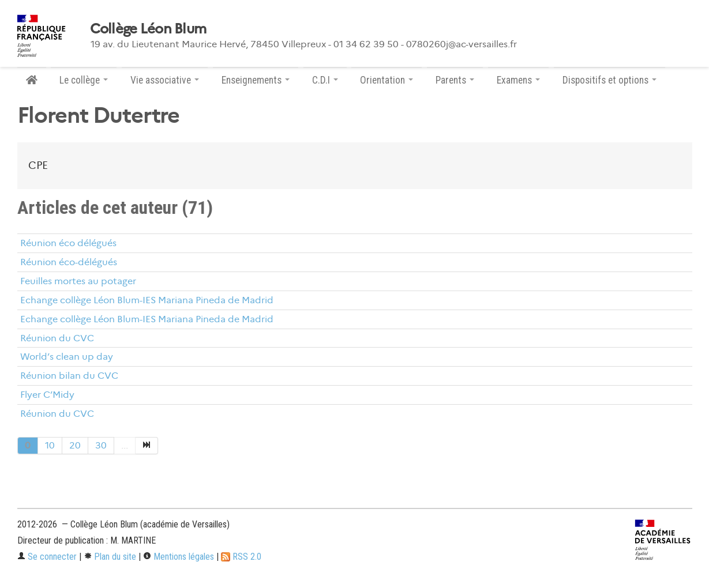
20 (75, 445)
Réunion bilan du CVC (69, 376)
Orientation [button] (387, 80)
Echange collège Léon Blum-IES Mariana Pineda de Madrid (147, 300)
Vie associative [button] (165, 80)
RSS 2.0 (241, 557)
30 (101, 445)
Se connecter (47, 557)
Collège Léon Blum (148, 29)
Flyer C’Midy (47, 395)
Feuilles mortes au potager (78, 281)
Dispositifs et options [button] (609, 80)
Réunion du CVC (57, 338)
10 (50, 445)
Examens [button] (518, 80)
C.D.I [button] (325, 80)
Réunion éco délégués (68, 243)
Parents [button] (455, 80)
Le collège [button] (84, 80)
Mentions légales (179, 557)
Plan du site (110, 557)
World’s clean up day (67, 357)
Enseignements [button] (256, 80)
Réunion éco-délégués (69, 262)
